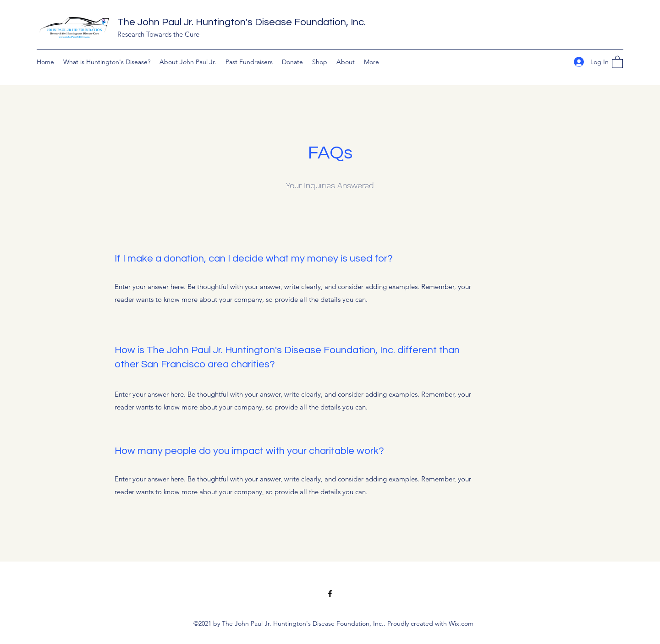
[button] (617, 62)
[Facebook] (330, 594)
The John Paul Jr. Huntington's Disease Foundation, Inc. (242, 22)
